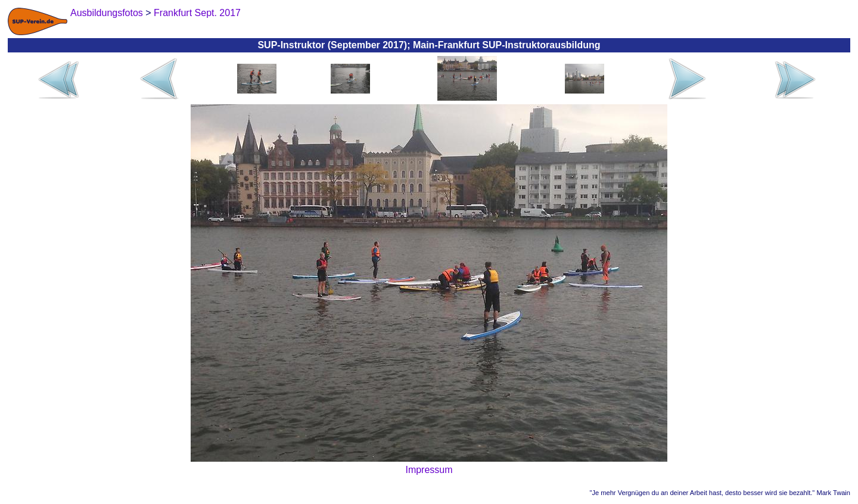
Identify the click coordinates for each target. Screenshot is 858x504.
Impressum (429, 470)
